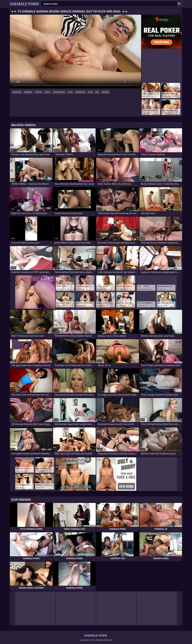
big (97, 92)
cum (70, 92)
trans (48, 92)
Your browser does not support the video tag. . (75, 52)
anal (90, 92)
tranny (38, 92)
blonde (105, 92)
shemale (17, 92)
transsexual (59, 92)
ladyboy (28, 92)
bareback (80, 92)
